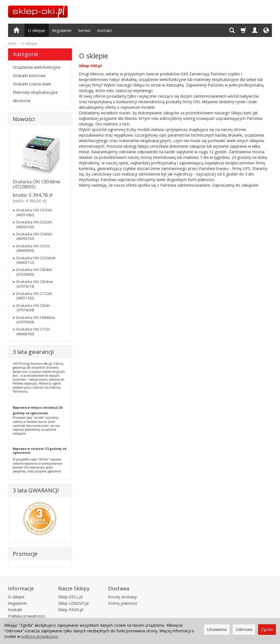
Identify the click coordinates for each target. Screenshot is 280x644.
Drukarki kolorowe (29, 76)
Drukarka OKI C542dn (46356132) (34, 236)
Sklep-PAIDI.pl (71, 610)
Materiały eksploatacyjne (35, 92)
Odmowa (244, 629)
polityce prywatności (40, 636)
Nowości (24, 119)
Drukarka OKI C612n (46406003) (33, 248)
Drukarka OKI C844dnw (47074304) (36, 320)
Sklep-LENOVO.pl (73, 603)
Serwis (84, 30)
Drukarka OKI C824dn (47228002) (34, 272)
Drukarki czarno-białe (32, 84)
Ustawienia (217, 629)
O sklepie (37, 30)
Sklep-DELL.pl (70, 597)
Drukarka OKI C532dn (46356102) (34, 224)
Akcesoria (22, 101)
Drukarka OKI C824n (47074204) (33, 308)
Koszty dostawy (122, 597)
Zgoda (267, 629)
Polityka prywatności (27, 616)
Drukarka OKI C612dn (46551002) (34, 212)
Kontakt (105, 30)
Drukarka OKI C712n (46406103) (33, 331)
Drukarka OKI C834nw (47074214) (35, 284)
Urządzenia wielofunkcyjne (37, 67)
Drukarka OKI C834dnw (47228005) (37, 184)
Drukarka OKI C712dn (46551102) (34, 296)
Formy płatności (123, 603)
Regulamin (62, 30)
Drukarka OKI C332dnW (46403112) (36, 260)
